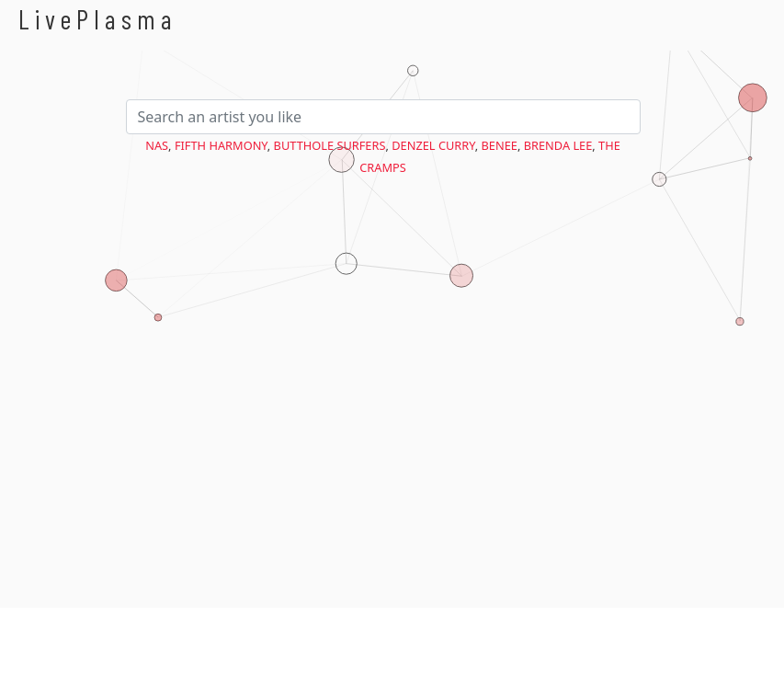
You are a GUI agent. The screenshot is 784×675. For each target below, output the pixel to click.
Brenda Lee (558, 145)
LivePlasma (98, 19)
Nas (157, 145)
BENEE (500, 145)
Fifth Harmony (221, 145)
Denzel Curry (433, 145)
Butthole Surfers (330, 145)
